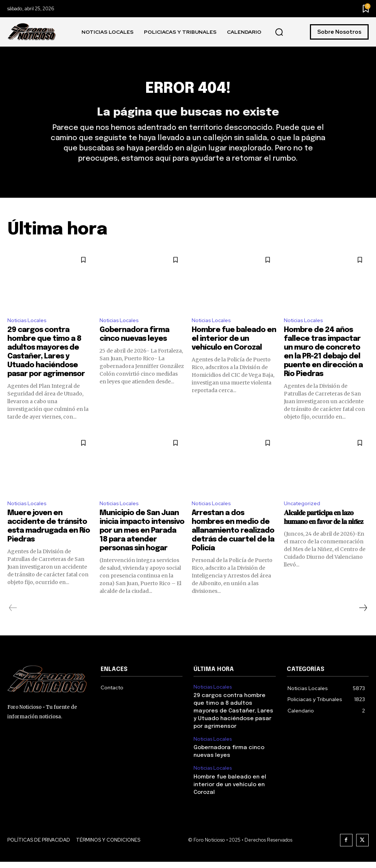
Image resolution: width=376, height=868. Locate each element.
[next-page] (363, 620)
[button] (279, 32)
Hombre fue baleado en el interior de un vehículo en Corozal (234, 350)
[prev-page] (13, 620)
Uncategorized (304, 515)
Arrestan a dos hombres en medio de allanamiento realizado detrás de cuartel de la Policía (233, 543)
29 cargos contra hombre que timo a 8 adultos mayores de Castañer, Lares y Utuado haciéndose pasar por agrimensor (233, 722)
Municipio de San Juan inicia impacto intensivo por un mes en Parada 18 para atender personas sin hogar (142, 543)
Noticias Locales (29, 331)
